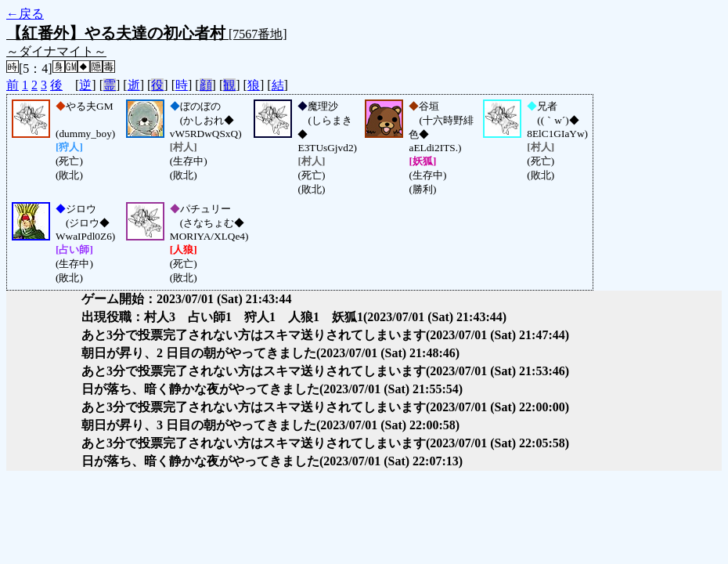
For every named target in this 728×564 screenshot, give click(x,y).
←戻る (25, 14)
